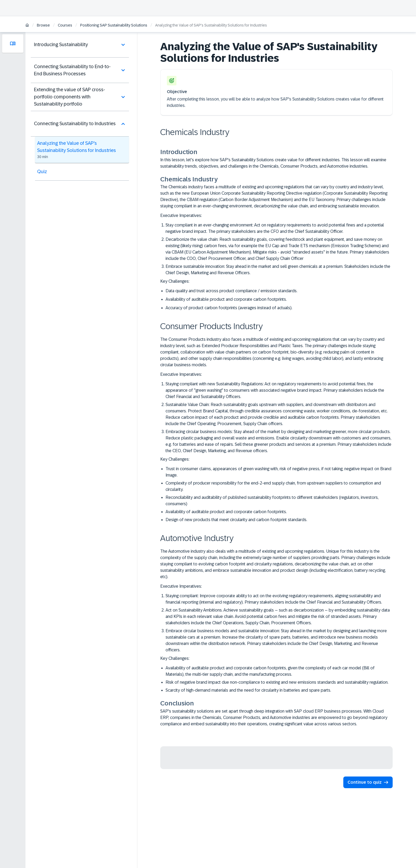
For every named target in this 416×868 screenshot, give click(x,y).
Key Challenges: (175, 281)
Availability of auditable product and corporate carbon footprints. (226, 299)
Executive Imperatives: (181, 215)
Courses (65, 25)
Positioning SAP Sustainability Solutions (114, 25)
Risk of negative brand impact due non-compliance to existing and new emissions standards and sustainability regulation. (277, 682)
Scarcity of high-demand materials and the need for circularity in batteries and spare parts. (248, 690)
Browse (43, 25)
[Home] (27, 26)
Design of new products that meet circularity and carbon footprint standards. (236, 520)
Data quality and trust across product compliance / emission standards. (231, 291)
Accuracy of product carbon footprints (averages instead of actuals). (229, 308)
